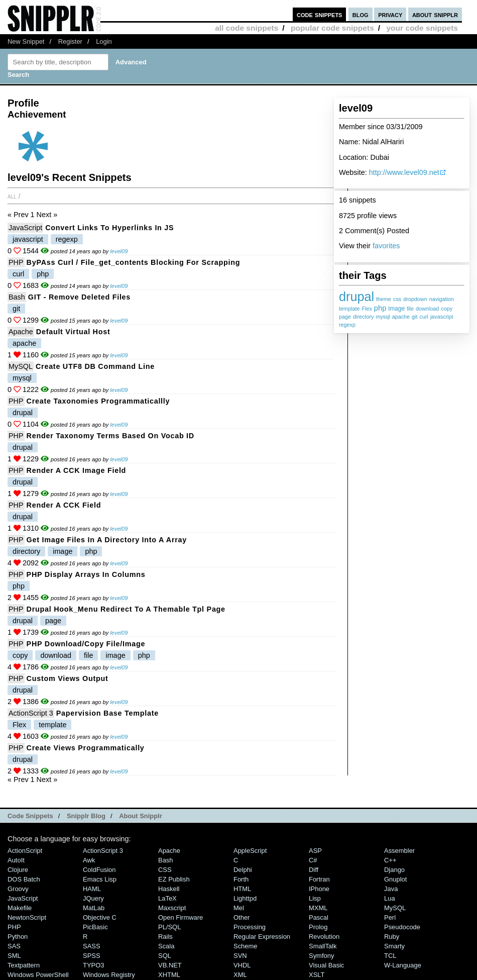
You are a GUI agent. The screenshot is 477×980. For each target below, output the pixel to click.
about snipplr (435, 14)
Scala (166, 946)
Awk (89, 860)
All (12, 196)
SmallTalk (323, 946)
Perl (390, 917)
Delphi (243, 870)
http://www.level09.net (404, 172)
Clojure (18, 870)
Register (70, 41)
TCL (390, 956)
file (410, 309)
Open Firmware (181, 917)
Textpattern (24, 965)
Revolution (324, 937)
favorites (386, 246)
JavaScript (25, 228)
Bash (17, 297)
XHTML (169, 975)
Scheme (246, 946)
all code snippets (247, 28)
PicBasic (95, 927)
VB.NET (170, 965)
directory (363, 317)
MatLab (94, 908)
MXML (318, 908)
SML (14, 956)
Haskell (169, 889)
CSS (165, 870)
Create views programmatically (86, 748)
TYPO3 (93, 965)
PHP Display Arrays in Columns (86, 574)
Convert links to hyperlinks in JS (109, 228)
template (349, 309)
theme (384, 299)
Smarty (394, 946)
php (380, 308)
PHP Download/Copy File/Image (86, 644)
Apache (21, 332)
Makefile (20, 908)
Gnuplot (395, 879)
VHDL (242, 965)
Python (18, 937)
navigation (442, 299)
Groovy (18, 889)
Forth (241, 879)
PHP (16, 262)
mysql (383, 317)
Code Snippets (30, 816)
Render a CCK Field (64, 505)
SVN (240, 956)
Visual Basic (326, 965)
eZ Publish (174, 879)
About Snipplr (141, 816)
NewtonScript (27, 917)
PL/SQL (169, 927)
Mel (239, 908)
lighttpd (245, 898)
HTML (242, 889)
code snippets (320, 14)
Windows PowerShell (38, 975)
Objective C (100, 917)
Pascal (319, 917)
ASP (315, 851)
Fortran (319, 879)
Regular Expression (262, 937)
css (397, 299)
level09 (119, 251)
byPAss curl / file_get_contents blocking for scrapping (134, 262)
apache (401, 317)
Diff (314, 870)
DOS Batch (24, 879)
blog (361, 14)
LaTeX (167, 898)
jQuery (93, 898)
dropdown (415, 299)
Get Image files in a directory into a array (107, 540)
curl (424, 317)
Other (242, 917)
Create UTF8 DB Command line (95, 366)
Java (391, 889)
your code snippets (422, 28)
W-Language (403, 965)
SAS (14, 946)
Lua (390, 898)
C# (313, 860)
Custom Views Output (68, 678)
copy (447, 309)
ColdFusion (99, 870)
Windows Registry (109, 975)
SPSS (92, 956)
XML (240, 975)
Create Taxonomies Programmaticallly (98, 401)
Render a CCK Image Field (77, 470)
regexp (347, 325)
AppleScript (250, 851)
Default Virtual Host (73, 332)
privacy (390, 14)
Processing (250, 927)
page (345, 317)
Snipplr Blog (86, 816)
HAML (92, 889)
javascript (442, 317)
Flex (367, 309)
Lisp (315, 898)
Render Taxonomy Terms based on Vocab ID (110, 436)
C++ (390, 860)
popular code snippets (332, 28)
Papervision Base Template (107, 713)
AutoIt (16, 860)
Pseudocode (402, 927)
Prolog (318, 927)
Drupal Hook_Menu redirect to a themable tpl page (126, 609)
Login (104, 41)
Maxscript (172, 908)
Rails (165, 937)
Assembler (399, 851)
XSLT (317, 975)
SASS (92, 946)
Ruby (392, 937)
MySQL (21, 366)
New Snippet (26, 41)
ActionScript (25, 851)
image (396, 309)
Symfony (321, 956)
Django (394, 870)
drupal (356, 297)
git (414, 317)
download (427, 309)
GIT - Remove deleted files (79, 297)
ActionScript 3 (31, 713)
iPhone (319, 889)
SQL (165, 956)
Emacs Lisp (100, 879)
